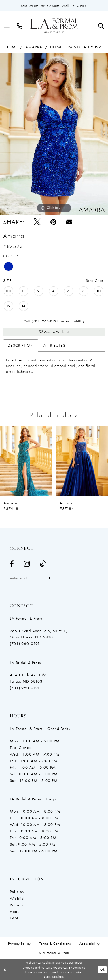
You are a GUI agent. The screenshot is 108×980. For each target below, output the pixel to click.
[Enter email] (31, 578)
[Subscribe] (50, 578)
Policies (17, 892)
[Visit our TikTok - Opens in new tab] (43, 564)
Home (12, 47)
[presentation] (26, 461)
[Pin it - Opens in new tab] (53, 222)
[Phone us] (20, 26)
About (15, 911)
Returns (17, 905)
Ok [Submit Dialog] (103, 969)
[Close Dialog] (5, 970)
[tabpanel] (54, 134)
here (61, 977)
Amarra (34, 47)
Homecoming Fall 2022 (76, 47)
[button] (7, 26)
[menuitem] (7, 26)
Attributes (54, 345)
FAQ (14, 918)
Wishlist (17, 898)
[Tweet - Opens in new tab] (37, 222)
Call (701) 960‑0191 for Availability (54, 321)
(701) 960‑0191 (25, 644)
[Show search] (101, 26)
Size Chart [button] (95, 280)
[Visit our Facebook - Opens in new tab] (12, 564)
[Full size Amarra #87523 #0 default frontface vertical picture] (54, 134)
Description (21, 345)
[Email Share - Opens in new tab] (69, 222)
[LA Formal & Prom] (54, 26)
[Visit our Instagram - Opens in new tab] (27, 564)
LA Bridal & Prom (25, 663)
